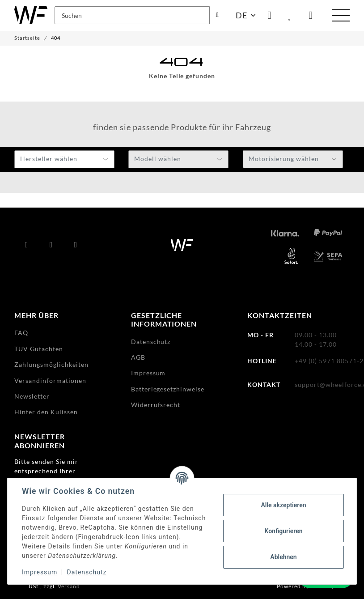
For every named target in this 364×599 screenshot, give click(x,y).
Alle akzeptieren (283, 505)
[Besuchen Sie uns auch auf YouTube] (51, 245)
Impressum (40, 572)
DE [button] (241, 15)
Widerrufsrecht (156, 405)
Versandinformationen (50, 380)
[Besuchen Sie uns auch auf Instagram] (76, 245)
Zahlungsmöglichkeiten (51, 364)
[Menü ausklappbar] (341, 17)
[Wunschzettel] (290, 15)
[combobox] (64, 159)
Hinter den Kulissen (46, 412)
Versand (69, 586)
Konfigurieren (283, 531)
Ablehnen (283, 557)
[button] (270, 15)
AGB (138, 357)
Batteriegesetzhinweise (168, 389)
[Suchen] (132, 15)
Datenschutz (87, 572)
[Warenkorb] (311, 15)
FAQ (21, 333)
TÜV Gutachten (39, 349)
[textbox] (64, 160)
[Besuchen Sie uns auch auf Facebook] (27, 245)
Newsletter (32, 396)
